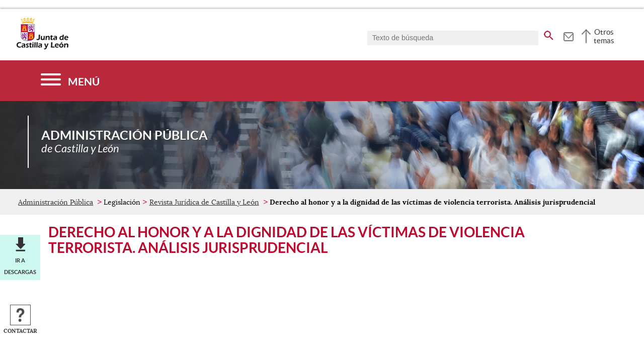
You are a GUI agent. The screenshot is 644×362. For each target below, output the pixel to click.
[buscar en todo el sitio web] (549, 34)
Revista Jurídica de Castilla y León (204, 202)
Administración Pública (56, 202)
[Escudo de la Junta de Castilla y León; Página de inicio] (42, 47)
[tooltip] (568, 35)
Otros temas (604, 36)
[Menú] (70, 81)
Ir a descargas (20, 266)
